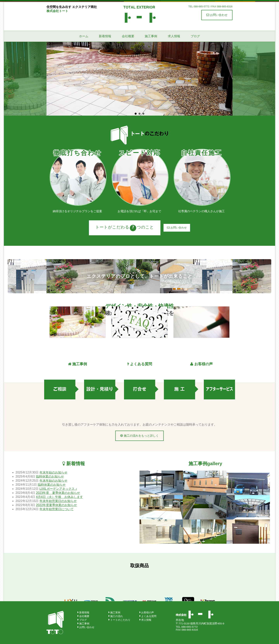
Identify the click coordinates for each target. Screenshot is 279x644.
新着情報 (105, 36)
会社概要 (128, 36)
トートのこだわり (120, 620)
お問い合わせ (217, 15)
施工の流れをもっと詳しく (139, 436)
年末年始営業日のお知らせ (58, 501)
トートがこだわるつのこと (125, 228)
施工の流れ (117, 616)
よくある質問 (149, 616)
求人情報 (174, 36)
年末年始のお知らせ (53, 472)
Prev (52, 79)
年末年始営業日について (57, 509)
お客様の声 (148, 612)
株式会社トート (139, 14)
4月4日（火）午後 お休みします (59, 497)
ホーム (84, 36)
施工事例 (151, 36)
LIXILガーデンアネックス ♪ (58, 489)
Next (227, 79)
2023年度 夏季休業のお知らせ (58, 493)
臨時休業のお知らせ (50, 477)
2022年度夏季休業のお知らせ (57, 505)
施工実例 (115, 612)
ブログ (195, 36)
